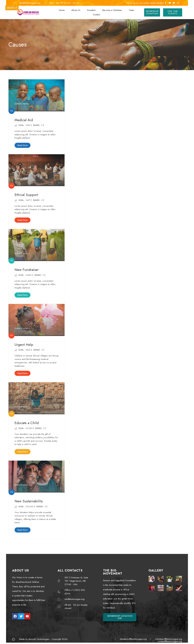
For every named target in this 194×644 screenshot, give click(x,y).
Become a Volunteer (112, 10)
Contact (96, 15)
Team (131, 10)
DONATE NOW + (22, 104)
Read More (23, 145)
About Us (76, 10)
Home (62, 10)
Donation (91, 10)
